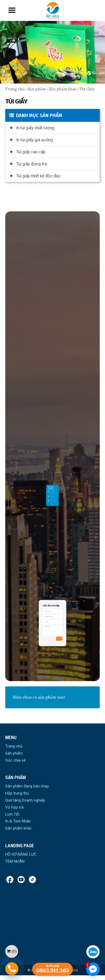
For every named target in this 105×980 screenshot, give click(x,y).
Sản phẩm (37, 89)
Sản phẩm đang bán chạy (27, 786)
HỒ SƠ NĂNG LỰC (21, 854)
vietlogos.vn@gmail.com (53, 490)
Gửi (55, 641)
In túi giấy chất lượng (32, 128)
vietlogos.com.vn (52, 489)
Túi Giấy (87, 89)
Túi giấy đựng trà (28, 164)
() (12, 951)
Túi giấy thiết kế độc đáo (35, 176)
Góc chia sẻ (15, 760)
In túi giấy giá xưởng (31, 140)
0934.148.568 (52, 488)
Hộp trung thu (17, 793)
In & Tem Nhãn (18, 821)
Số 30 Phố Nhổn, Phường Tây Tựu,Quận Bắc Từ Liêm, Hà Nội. (53, 485)
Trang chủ (15, 89)
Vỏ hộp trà (14, 807)
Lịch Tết (12, 814)
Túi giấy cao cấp (28, 152)
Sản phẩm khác (63, 89)
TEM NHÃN (15, 861)
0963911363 (52, 488)
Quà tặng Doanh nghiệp (25, 800)
